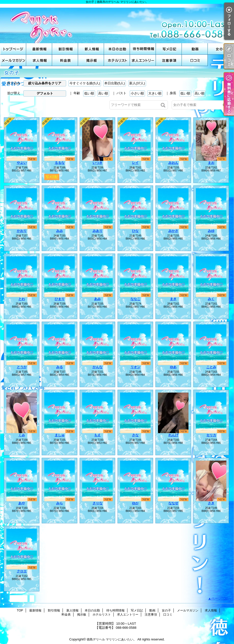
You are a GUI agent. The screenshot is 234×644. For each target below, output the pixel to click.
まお (211, 163)
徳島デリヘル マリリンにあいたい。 (112, 639)
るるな (60, 163)
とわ (22, 299)
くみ (22, 435)
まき (173, 299)
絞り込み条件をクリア (45, 83)
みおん (173, 163)
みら (60, 503)
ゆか (135, 503)
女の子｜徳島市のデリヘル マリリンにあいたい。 (117, 23)
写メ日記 (169, 49)
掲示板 (91, 60)
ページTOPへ (221, 598)
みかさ (173, 231)
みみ (60, 231)
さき (211, 503)
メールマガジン (13, 60)
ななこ (135, 299)
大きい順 (155, 93)
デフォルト (45, 93)
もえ (97, 435)
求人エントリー (143, 60)
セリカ (211, 435)
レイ (135, 163)
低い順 (89, 93)
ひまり (60, 299)
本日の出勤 (117, 49)
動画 (195, 49)
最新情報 (39, 49)
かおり (22, 231)
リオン (135, 367)
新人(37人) (137, 83)
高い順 (103, 93)
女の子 (221, 49)
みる (60, 367)
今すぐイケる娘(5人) (85, 83)
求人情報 (39, 60)
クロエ (22, 571)
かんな (98, 367)
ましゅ (60, 435)
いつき (98, 163)
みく (211, 299)
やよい (22, 163)
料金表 (65, 60)
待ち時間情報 (143, 49)
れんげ (173, 435)
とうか (22, 367)
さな (135, 435)
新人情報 (91, 49)
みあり (98, 231)
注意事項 (169, 60)
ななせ (173, 503)
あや (22, 503)
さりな (98, 503)
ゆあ (173, 367)
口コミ (195, 60)
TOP (13, 49)
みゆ (211, 231)
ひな (135, 231)
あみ (97, 299)
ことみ (211, 367)
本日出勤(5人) (115, 83)
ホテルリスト (117, 60)
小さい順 (137, 93)
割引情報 (65, 49)
